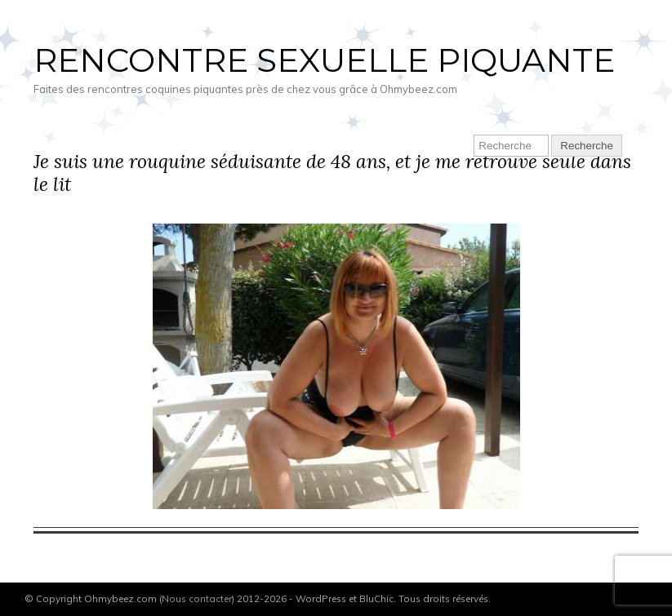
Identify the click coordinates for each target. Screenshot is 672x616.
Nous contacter (197, 598)
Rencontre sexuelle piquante (324, 60)
